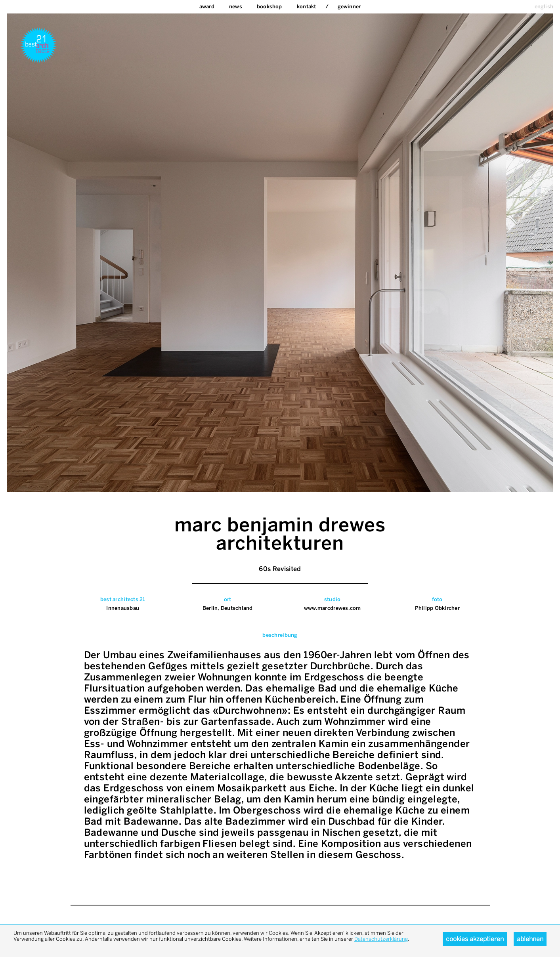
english (544, 7)
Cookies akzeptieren (475, 939)
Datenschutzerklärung (381, 939)
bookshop (269, 7)
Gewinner (349, 7)
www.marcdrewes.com (333, 608)
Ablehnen (530, 939)
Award (207, 7)
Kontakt (306, 7)
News (236, 7)
